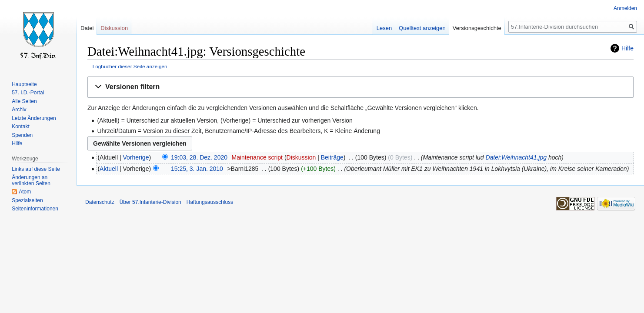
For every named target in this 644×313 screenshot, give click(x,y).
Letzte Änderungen (34, 118)
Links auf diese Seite (36, 169)
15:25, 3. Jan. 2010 (197, 169)
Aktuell (109, 169)
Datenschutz (100, 202)
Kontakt (21, 127)
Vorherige (136, 157)
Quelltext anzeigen (422, 28)
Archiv (19, 110)
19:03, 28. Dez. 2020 (199, 157)
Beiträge (332, 157)
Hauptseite (24, 84)
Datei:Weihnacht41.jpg (516, 157)
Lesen (384, 28)
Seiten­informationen (35, 209)
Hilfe (627, 48)
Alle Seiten (24, 101)
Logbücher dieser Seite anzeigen (130, 66)
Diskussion (301, 157)
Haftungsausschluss (210, 202)
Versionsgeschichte (477, 28)
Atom (25, 192)
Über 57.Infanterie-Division (150, 202)
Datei (87, 28)
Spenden (22, 135)
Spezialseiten (27, 200)
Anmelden (625, 8)
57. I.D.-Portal (28, 93)
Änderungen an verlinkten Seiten (31, 180)
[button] (360, 87)
